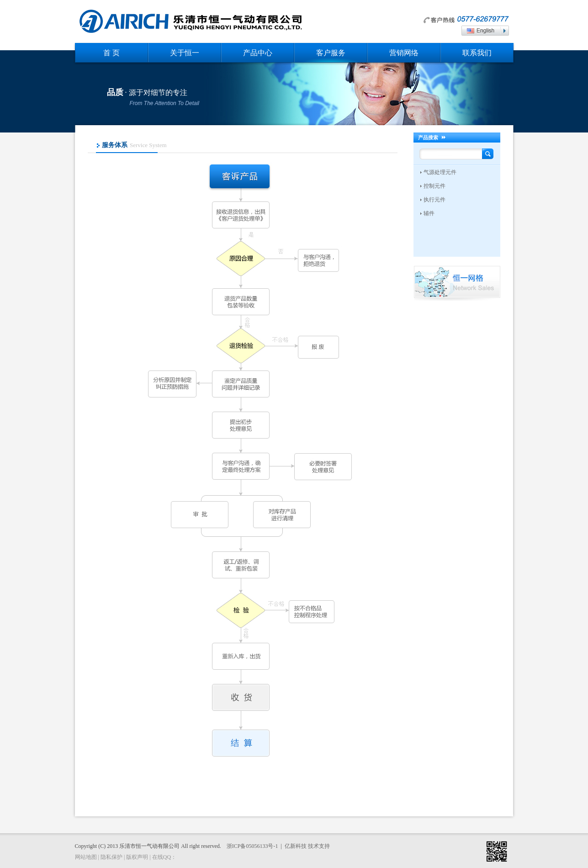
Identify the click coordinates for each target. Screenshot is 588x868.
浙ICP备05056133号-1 (252, 846)
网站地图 (86, 857)
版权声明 (137, 857)
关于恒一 (185, 53)
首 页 (111, 53)
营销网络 (404, 53)
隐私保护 (111, 857)
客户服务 (331, 53)
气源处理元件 (440, 172)
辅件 (429, 213)
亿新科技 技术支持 (307, 846)
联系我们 (477, 53)
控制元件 (434, 186)
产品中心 (258, 53)
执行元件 (434, 200)
